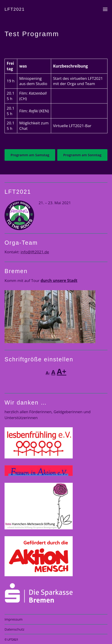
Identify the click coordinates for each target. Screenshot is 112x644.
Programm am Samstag (30, 155)
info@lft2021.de (35, 252)
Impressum (14, 619)
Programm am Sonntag (82, 155)
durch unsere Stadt (59, 280)
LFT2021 (15, 9)
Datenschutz (14, 629)
